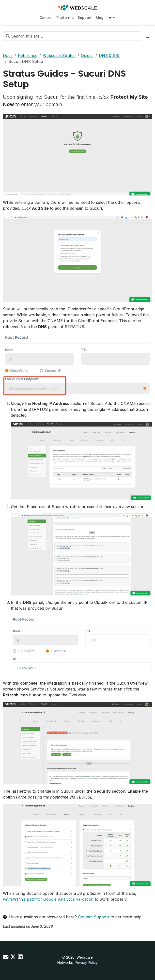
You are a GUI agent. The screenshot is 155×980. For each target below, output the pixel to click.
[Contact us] (6, 957)
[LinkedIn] (20, 957)
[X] (13, 957)
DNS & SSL (110, 55)
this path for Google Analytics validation (48, 899)
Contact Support (94, 917)
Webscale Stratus (59, 55)
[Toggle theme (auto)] (111, 18)
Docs (8, 55)
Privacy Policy (86, 962)
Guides (87, 55)
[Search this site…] (72, 36)
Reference (28, 55)
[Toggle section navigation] (148, 36)
